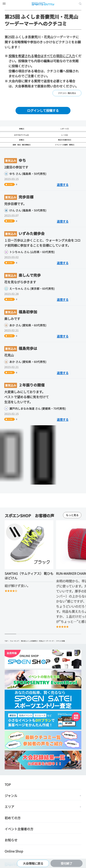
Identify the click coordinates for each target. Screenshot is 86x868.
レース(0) (64, 135)
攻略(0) (22, 129)
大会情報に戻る (33, 863)
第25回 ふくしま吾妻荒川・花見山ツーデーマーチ (37, 641)
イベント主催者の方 (19, 829)
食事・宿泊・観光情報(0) (22, 145)
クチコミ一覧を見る (67, 93)
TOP (6, 641)
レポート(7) (65, 129)
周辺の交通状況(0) (65, 140)
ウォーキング (14, 641)
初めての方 (13, 818)
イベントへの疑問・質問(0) (65, 145)
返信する (63, 185)
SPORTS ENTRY (43, 4)
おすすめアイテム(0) (21, 135)
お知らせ (11, 840)
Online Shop (14, 851)
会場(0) (22, 140)
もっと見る (72, 515)
